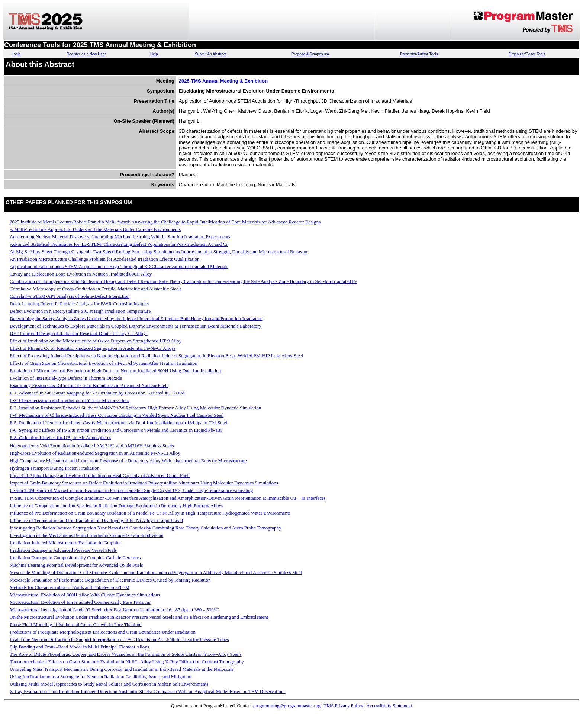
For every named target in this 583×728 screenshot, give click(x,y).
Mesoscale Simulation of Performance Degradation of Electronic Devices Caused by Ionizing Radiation (110, 580)
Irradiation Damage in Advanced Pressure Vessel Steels (63, 550)
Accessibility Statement (389, 706)
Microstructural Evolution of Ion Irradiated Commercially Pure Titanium (80, 602)
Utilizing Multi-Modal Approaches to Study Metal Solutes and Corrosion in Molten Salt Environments (109, 684)
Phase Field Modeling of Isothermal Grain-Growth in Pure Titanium (76, 624)
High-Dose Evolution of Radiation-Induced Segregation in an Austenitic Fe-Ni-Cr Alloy (95, 453)
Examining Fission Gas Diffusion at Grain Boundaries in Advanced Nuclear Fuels (89, 385)
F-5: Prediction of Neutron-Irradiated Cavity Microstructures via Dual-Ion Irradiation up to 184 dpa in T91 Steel (118, 423)
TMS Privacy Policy (344, 706)
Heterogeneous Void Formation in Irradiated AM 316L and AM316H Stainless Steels (92, 446)
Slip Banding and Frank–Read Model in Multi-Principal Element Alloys (79, 647)
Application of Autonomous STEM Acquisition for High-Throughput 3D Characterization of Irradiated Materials (119, 266)
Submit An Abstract (211, 54)
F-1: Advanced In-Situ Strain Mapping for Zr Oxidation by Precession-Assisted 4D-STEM (97, 393)
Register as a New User (86, 54)
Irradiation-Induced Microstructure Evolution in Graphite (65, 543)
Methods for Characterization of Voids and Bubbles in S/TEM (70, 587)
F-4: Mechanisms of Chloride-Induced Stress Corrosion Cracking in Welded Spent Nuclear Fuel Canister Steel (117, 415)
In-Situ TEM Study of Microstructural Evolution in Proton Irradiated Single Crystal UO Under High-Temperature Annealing (131, 490)
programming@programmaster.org (287, 706)
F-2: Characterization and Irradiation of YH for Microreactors (69, 400)
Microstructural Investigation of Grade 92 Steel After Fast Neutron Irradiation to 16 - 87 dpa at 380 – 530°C (114, 610)
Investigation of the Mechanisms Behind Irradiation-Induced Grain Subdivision (86, 535)
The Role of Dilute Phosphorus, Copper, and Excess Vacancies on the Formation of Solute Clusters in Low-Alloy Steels (126, 654)
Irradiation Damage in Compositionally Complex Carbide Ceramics (75, 558)
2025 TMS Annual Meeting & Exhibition (223, 81)
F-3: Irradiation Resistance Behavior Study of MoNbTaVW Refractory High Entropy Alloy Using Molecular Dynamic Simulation (135, 408)
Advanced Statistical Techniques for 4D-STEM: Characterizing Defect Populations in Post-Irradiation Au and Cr (119, 244)
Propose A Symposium (310, 54)
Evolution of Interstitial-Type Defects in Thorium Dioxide (66, 378)
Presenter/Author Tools (419, 54)
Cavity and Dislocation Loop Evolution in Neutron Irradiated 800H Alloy (81, 274)
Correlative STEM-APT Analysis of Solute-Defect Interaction (70, 296)
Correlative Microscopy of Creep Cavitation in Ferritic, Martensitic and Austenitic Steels (96, 289)
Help (154, 54)
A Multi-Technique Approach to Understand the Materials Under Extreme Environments (95, 229)
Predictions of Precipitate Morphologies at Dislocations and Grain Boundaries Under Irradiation (103, 632)
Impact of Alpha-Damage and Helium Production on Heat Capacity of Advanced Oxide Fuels (100, 475)
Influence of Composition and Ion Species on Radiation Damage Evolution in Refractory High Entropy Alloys (116, 505)
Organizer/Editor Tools (527, 54)
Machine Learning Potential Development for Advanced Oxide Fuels (76, 565)
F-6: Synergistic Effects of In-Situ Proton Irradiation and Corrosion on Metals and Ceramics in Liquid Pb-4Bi (116, 430)
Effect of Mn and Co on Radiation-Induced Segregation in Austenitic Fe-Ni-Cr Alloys (93, 348)
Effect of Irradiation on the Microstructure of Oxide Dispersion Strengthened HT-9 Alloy (96, 341)
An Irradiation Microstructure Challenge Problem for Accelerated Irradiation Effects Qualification (105, 259)
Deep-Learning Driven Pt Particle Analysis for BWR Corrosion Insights (79, 304)
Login (16, 54)
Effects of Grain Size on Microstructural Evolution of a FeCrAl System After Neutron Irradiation (104, 363)
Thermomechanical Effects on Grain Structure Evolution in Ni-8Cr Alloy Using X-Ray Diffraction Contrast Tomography (127, 662)
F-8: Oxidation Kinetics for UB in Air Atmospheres (60, 437)
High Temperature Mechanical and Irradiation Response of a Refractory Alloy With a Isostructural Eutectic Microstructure (128, 460)
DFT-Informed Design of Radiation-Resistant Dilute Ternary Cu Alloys (79, 333)
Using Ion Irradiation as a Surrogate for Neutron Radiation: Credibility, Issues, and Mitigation (101, 677)
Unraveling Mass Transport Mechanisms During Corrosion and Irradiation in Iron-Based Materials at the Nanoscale (122, 669)
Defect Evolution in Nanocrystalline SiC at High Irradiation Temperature (80, 311)
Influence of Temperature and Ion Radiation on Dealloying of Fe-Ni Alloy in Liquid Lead (96, 520)
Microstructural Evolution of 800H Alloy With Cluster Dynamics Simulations (85, 595)
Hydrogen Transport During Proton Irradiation (54, 468)
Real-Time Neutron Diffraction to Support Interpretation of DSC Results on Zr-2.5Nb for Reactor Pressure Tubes (119, 639)
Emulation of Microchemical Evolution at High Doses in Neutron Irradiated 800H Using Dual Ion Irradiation (115, 371)
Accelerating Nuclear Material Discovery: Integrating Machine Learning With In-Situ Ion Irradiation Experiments (120, 237)
